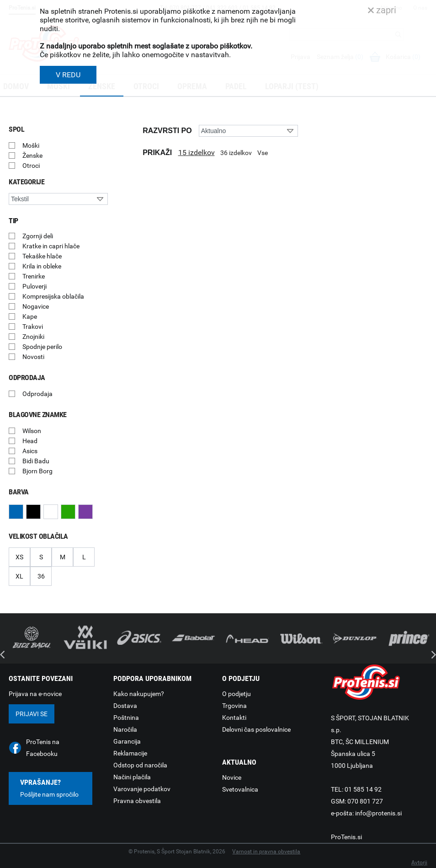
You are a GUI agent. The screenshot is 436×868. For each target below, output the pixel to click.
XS (19, 557)
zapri (382, 10)
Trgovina (234, 706)
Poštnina (126, 718)
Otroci (31, 166)
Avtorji (419, 863)
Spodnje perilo (42, 347)
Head (30, 441)
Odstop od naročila (140, 765)
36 (41, 576)
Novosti (33, 357)
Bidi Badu (36, 461)
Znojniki (33, 337)
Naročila (125, 729)
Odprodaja (37, 394)
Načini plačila (132, 777)
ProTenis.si (346, 837)
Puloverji (35, 286)
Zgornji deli (38, 236)
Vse (263, 153)
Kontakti (234, 718)
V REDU (68, 75)
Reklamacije (130, 753)
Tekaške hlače (42, 256)
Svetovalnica (240, 789)
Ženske (32, 155)
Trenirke (34, 276)
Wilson (32, 431)
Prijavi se (32, 714)
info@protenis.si (378, 813)
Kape (30, 316)
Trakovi (33, 327)
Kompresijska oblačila (53, 296)
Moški (31, 145)
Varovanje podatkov (142, 789)
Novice (232, 777)
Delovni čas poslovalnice (256, 729)
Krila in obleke (42, 266)
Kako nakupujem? (139, 694)
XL (19, 576)
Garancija (127, 741)
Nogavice (36, 306)
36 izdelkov (236, 153)
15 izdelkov (197, 153)
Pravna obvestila (137, 801)
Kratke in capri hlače (51, 246)
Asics (30, 451)
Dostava (125, 706)
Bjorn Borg (37, 471)
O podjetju (237, 694)
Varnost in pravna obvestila (266, 852)
